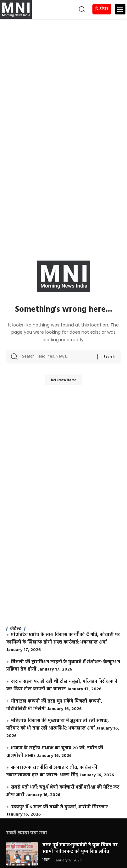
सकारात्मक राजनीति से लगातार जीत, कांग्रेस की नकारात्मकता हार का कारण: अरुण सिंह (52, 771)
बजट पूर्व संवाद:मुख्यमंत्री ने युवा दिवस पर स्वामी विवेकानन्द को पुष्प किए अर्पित (80, 849)
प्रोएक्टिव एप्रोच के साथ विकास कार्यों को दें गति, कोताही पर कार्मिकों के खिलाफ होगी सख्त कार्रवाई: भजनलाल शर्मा (63, 639)
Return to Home (63, 380)
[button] (59, 9)
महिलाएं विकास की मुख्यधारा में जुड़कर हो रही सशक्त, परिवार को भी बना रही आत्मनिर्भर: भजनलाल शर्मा (58, 725)
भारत (46, 860)
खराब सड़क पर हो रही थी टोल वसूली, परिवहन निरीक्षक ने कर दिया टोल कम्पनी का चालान (62, 685)
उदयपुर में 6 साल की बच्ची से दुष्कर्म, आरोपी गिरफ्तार (60, 807)
